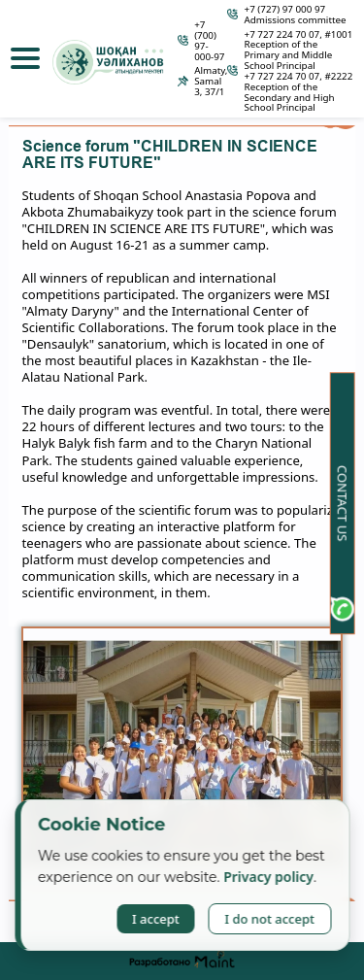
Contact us (343, 502)
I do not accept (269, 919)
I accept (156, 919)
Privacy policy (268, 877)
